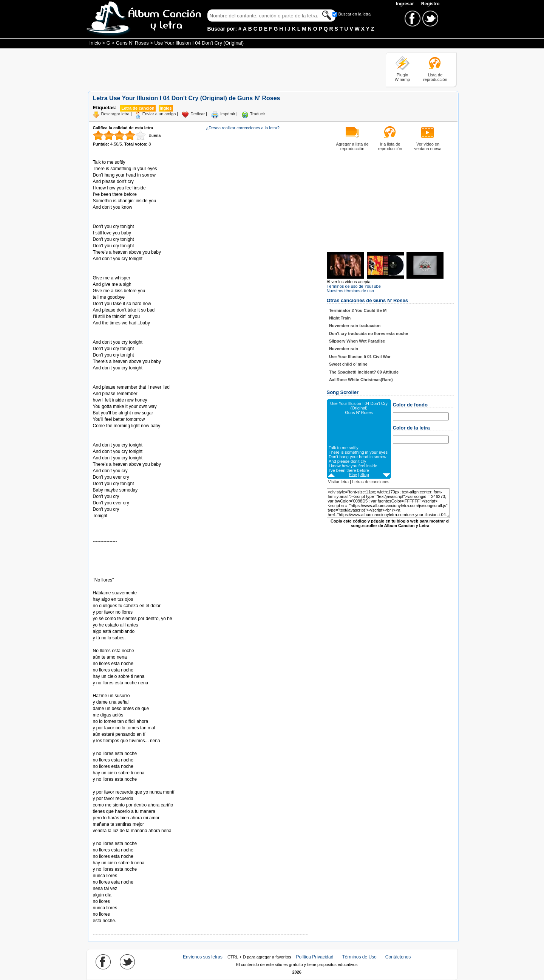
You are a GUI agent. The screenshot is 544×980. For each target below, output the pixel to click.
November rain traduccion (355, 326)
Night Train (340, 318)
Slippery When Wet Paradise (357, 341)
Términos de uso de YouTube (354, 286)
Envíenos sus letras (203, 957)
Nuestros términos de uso (350, 291)
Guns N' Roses (132, 43)
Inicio (95, 43)
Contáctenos (398, 957)
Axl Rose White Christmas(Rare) (361, 380)
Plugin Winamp (402, 77)
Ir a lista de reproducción (390, 146)
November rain (344, 349)
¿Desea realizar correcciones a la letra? (243, 128)
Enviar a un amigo (159, 114)
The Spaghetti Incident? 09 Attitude (364, 372)
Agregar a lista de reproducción (352, 146)
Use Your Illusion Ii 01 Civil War (360, 357)
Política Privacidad (315, 957)
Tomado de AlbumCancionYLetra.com (125, 837)
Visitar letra (338, 482)
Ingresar (406, 4)
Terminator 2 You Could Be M (358, 310)
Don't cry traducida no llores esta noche (369, 333)
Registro (430, 4)
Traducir (258, 114)
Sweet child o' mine (348, 364)
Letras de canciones (371, 482)
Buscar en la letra (355, 14)
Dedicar (198, 114)
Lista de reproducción (435, 77)
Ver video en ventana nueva (428, 146)
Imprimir (228, 114)
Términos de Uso (359, 957)
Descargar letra (115, 114)
